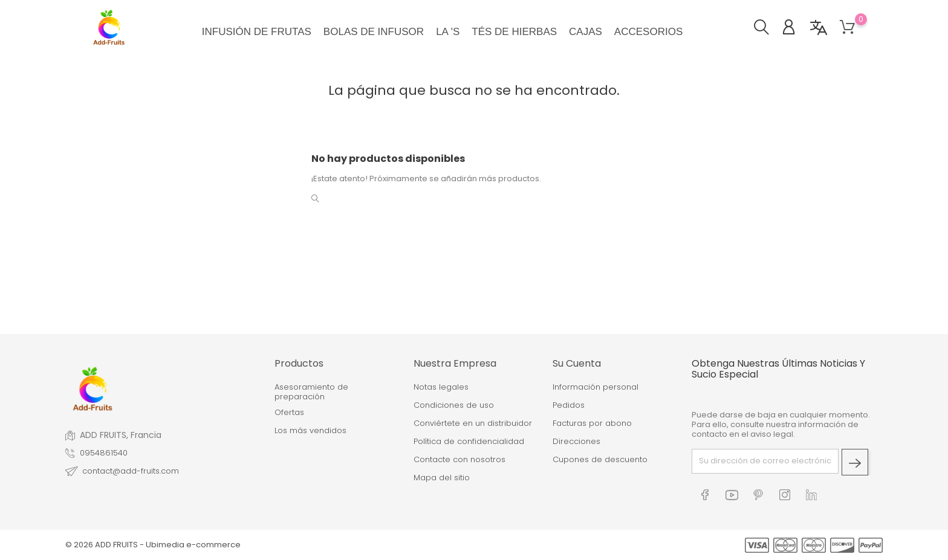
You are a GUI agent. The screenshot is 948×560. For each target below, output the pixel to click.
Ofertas (289, 413)
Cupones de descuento (600, 460)
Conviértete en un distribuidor (473, 423)
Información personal (596, 387)
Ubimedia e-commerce (193, 545)
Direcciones (576, 442)
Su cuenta (577, 363)
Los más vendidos (310, 431)
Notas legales (441, 387)
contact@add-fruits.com (131, 471)
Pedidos (569, 405)
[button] (768, 29)
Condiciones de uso (454, 405)
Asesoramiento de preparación (311, 392)
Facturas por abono (592, 423)
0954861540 (104, 453)
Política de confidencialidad (469, 442)
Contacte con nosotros (459, 460)
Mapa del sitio (442, 478)
